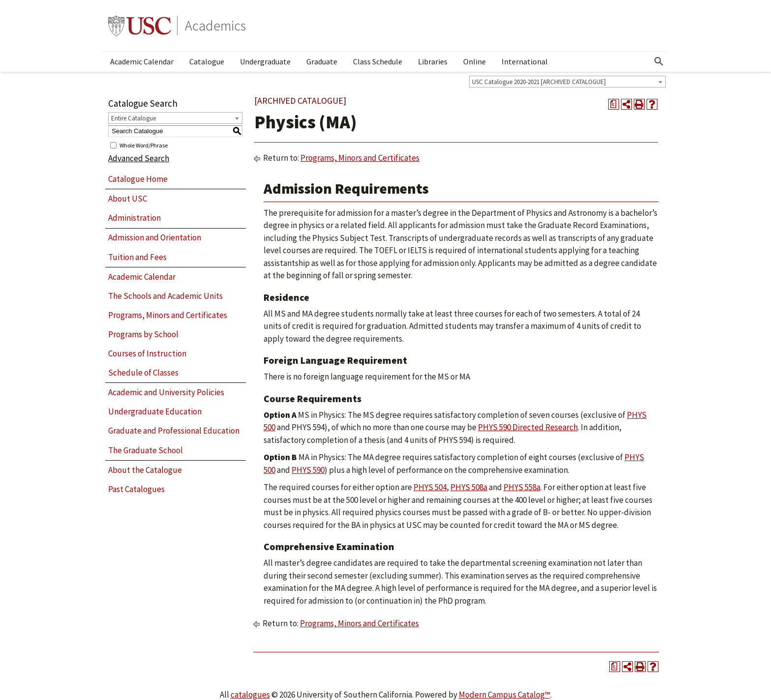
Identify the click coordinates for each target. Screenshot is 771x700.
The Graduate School (146, 450)
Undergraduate (265, 61)
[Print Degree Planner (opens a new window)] (614, 104)
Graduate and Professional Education (174, 431)
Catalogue (207, 61)
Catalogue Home (138, 179)
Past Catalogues (136, 489)
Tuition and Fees (137, 257)
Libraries (433, 61)
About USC (128, 199)
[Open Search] (659, 61)
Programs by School (143, 334)
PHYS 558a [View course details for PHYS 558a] (522, 487)
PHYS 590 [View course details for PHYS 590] (308, 470)
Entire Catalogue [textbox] (133, 118)
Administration (134, 218)
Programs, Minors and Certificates (168, 315)
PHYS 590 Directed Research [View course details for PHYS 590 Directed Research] (528, 427)
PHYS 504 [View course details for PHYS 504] (430, 487)
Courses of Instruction (147, 353)
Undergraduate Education (155, 411)
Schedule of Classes (143, 373)
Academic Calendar (142, 61)
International (525, 61)
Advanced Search (139, 158)
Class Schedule (378, 61)
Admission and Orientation (155, 237)
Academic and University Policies (166, 392)
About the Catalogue (145, 470)
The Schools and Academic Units (165, 296)
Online (474, 61)
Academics (215, 26)
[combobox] (567, 82)
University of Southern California (140, 26)
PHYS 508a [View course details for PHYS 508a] (469, 487)
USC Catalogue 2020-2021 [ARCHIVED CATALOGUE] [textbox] (539, 82)
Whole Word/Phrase (144, 145)
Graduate (322, 61)
